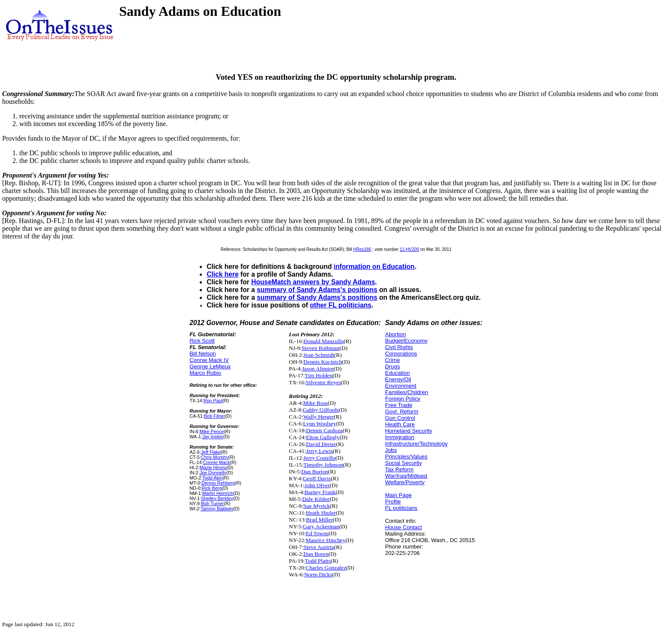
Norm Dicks (318, 574)
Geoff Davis (317, 478)
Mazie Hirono (213, 467)
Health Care (400, 424)
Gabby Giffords (321, 410)
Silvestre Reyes (323, 382)
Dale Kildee (316, 499)
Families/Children (406, 392)
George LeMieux (210, 366)
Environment (400, 386)
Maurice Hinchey (325, 540)
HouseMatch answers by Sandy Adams (313, 282)
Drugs (392, 366)
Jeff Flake (211, 452)
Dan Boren (316, 554)
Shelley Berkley (217, 498)
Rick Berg (211, 488)
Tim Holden (318, 375)
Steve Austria (319, 547)
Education (397, 373)
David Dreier (321, 444)
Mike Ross (315, 403)
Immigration (399, 437)
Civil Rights (399, 347)
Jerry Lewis (319, 451)
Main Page (398, 495)
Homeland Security (408, 431)
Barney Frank (320, 492)
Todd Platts (318, 561)
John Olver (317, 485)
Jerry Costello (319, 458)
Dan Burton (315, 472)
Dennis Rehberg (218, 483)
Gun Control (400, 418)
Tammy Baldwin (217, 509)
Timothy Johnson (323, 465)
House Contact (403, 527)
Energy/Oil (398, 379)
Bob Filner (214, 416)
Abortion (395, 334)
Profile (393, 502)
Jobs (391, 450)
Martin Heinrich (218, 493)
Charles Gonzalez (326, 568)
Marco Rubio (205, 373)
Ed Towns (317, 533)
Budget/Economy (406, 341)
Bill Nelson (202, 354)
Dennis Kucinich (323, 362)
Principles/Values (406, 457)
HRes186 (362, 249)
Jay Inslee (213, 437)
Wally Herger (318, 417)
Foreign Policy (402, 399)
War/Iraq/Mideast (406, 476)
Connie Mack (216, 462)
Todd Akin (212, 478)
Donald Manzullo (324, 341)
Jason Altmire (318, 369)
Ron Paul (213, 401)
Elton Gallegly (323, 437)
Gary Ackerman (321, 526)
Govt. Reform (401, 411)
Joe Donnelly (213, 473)
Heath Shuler (321, 513)
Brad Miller (319, 520)
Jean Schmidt (319, 355)
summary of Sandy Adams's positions (317, 290)
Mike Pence (212, 431)
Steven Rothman (321, 348)
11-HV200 (409, 249)
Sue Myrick (316, 506)
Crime (392, 360)
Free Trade (399, 405)
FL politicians (401, 508)
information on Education (374, 267)
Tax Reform (399, 469)
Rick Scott (202, 341)
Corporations (401, 354)
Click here (223, 274)
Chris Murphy (215, 457)
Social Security (403, 463)
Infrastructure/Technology (416, 444)
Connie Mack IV (209, 360)
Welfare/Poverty (405, 482)
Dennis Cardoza (324, 430)
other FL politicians (341, 305)
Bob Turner (213, 503)
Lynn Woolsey (319, 424)
